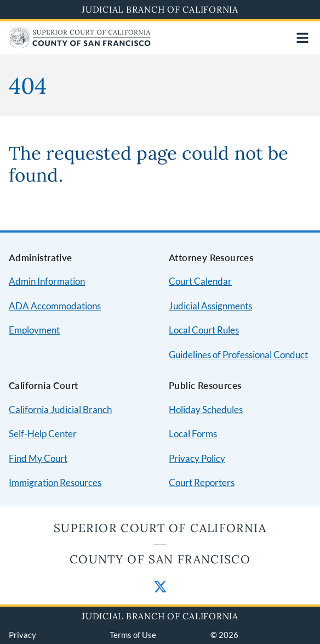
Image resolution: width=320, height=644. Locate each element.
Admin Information (47, 281)
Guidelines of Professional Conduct (238, 355)
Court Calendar (200, 281)
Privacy (22, 635)
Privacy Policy (197, 458)
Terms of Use (133, 635)
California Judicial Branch (60, 409)
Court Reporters (202, 482)
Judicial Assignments (210, 306)
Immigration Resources (55, 482)
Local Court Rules (204, 330)
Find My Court (38, 458)
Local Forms (193, 434)
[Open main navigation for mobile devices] (302, 38)
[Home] (80, 45)
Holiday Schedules (206, 409)
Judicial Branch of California (160, 9)
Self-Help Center (43, 434)
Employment (34, 330)
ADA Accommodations (55, 306)
